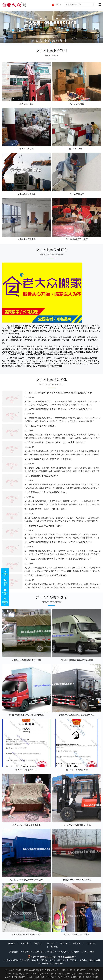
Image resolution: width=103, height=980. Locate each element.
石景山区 (40, 970)
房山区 (62, 970)
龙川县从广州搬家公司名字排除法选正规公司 (46, 576)
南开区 (54, 974)
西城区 (18, 970)
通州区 (69, 970)
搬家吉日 (38, 943)
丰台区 (32, 970)
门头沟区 (55, 970)
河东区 (41, 974)
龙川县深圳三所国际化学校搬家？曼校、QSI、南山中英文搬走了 (55, 443)
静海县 (36, 977)
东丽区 (74, 974)
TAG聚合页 (90, 943)
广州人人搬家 (62, 952)
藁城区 (95, 977)
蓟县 (42, 977)
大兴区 (90, 970)
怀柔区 (96, 970)
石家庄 (53, 977)
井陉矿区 (81, 977)
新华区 (73, 977)
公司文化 (64, 943)
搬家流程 (54, 947)
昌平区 (83, 970)
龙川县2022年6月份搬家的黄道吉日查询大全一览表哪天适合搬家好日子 (58, 559)
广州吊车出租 (88, 952)
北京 (6, 970)
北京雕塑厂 (75, 952)
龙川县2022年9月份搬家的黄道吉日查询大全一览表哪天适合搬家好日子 (58, 393)
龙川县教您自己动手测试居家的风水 (41, 476)
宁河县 (30, 977)
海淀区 (47, 970)
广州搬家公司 (27, 952)
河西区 (47, 974)
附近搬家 (51, 952)
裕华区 (89, 977)
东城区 (12, 970)
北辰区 (95, 974)
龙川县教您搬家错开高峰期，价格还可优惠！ (46, 509)
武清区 (8, 977)
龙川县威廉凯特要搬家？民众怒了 (40, 426)
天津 (28, 974)
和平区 (34, 974)
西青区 (81, 974)
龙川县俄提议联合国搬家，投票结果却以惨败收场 (48, 459)
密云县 (15, 974)
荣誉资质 (77, 943)
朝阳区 (25, 970)
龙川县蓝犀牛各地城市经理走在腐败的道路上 (46, 492)
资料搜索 (25, 943)
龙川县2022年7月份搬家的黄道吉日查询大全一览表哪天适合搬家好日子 (58, 542)
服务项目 (12, 943)
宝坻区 (14, 977)
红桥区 (67, 974)
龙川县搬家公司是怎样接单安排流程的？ (44, 526)
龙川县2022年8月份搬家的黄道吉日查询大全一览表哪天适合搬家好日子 (58, 409)
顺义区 (76, 970)
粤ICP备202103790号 (67, 957)
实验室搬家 (40, 952)
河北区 (61, 974)
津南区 (88, 974)
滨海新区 (22, 977)
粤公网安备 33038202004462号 (42, 957)
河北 (47, 977)
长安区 (60, 977)
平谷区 (8, 974)
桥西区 (67, 977)
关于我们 (51, 943)
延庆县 (22, 974)
